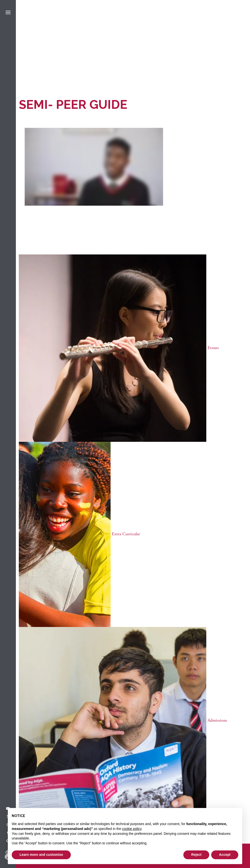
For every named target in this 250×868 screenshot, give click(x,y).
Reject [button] (196, 855)
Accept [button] (225, 855)
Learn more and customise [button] (41, 855)
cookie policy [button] (132, 829)
